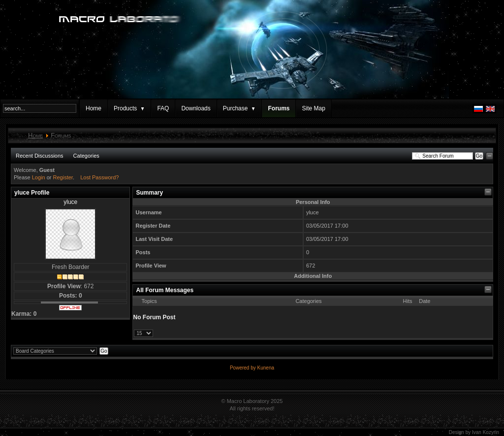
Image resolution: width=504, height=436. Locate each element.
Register (63, 177)
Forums (279, 108)
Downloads (196, 108)
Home (94, 108)
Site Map (313, 108)
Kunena (266, 368)
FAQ (163, 108)
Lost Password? (99, 177)
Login (39, 177)
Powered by (244, 368)
